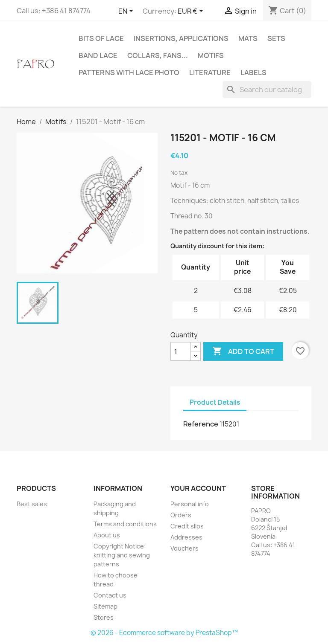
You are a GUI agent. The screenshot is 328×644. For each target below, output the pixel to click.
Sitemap (105, 606)
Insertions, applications (181, 38)
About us (107, 535)
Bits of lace (101, 38)
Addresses (186, 537)
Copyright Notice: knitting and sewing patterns (122, 555)
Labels (253, 73)
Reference (201, 424)
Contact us (110, 595)
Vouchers (184, 548)
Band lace (98, 55)
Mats (248, 38)
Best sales (32, 504)
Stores (104, 617)
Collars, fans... (158, 55)
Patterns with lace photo (129, 73)
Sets (276, 38)
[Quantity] (181, 351)
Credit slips (187, 526)
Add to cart (243, 351)
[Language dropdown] (127, 12)
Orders (181, 515)
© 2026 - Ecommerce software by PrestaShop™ (164, 633)
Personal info (190, 504)
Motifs (211, 55)
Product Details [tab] (215, 402)
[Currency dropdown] (192, 12)
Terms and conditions (125, 524)
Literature (210, 73)
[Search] (267, 90)
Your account (198, 488)
